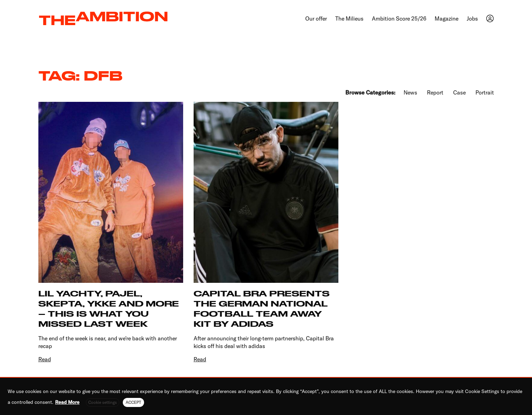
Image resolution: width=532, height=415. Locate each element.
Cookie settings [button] (103, 402)
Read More (67, 402)
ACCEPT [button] (133, 402)
